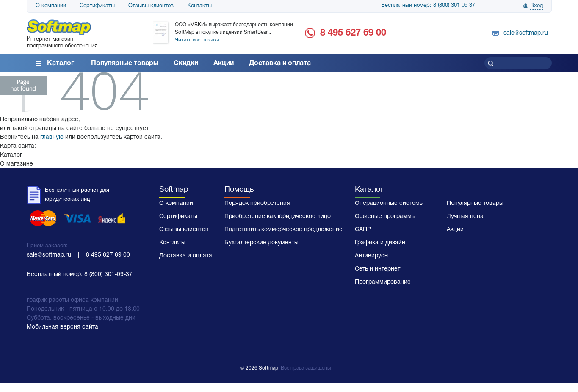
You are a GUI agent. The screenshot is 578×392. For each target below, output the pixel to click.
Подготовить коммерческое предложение (283, 230)
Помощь (239, 190)
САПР (363, 230)
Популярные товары (125, 63)
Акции (224, 63)
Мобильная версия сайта (62, 327)
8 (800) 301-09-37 (108, 275)
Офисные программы (385, 217)
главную (52, 137)
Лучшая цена (465, 217)
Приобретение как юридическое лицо (278, 217)
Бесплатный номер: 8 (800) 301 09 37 (428, 6)
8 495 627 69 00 (353, 33)
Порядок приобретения (257, 203)
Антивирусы (372, 256)
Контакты (199, 6)
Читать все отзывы (197, 40)
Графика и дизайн (380, 243)
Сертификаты (97, 6)
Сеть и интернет (377, 269)
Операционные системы (389, 203)
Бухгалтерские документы (261, 243)
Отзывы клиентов (151, 6)
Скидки (186, 63)
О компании (51, 6)
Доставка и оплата (280, 63)
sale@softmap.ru (526, 33)
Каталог (61, 63)
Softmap (174, 190)
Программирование (383, 282)
